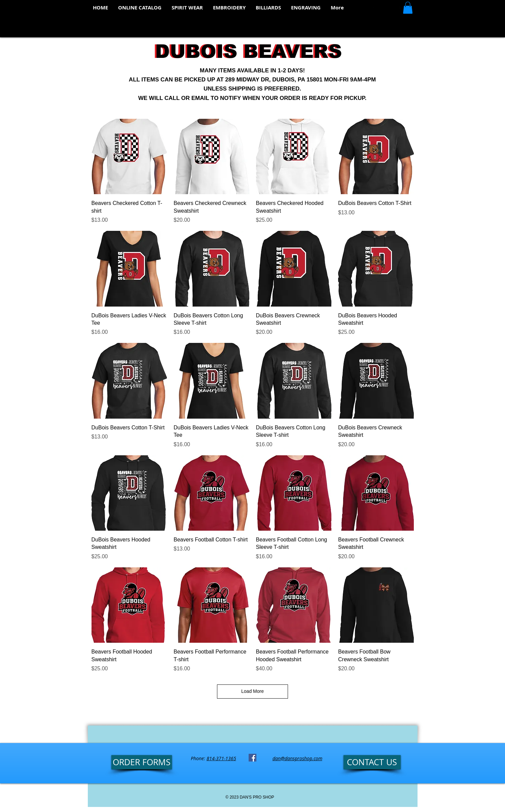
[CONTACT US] (372, 762)
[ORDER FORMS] (142, 762)
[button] (408, 8)
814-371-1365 (221, 758)
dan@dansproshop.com (297, 758)
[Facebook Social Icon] (252, 758)
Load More (252, 691)
